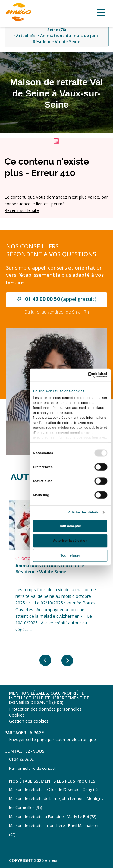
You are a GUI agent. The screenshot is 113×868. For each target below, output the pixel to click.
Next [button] (67, 661)
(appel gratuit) (61, 299)
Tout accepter (70, 526)
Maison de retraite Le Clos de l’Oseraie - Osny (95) (54, 789)
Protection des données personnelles (45, 709)
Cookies (17, 715)
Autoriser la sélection (70, 540)
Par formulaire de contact (32, 768)
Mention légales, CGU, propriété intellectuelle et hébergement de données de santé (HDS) (49, 698)
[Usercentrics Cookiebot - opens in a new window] (88, 375)
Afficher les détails (83, 512)
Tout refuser (70, 555)
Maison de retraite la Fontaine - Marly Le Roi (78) (53, 816)
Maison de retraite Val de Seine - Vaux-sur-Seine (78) (56, 27)
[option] (56, 572)
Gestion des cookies (29, 721)
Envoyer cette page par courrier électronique (52, 739)
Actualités (26, 36)
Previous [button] (46, 661)
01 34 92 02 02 (21, 759)
